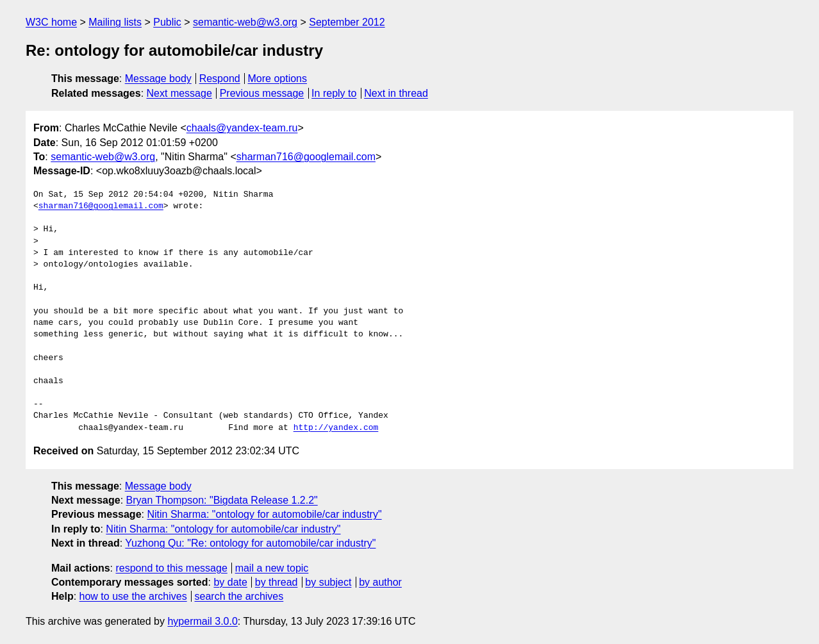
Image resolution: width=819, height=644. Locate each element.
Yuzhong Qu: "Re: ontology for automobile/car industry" (250, 543)
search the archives (239, 596)
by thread (277, 582)
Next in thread (396, 93)
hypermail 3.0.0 (202, 621)
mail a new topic (272, 568)
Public (167, 22)
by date (230, 582)
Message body (158, 78)
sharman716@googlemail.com (306, 157)
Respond (220, 78)
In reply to (334, 93)
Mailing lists (115, 22)
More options (278, 78)
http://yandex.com (336, 428)
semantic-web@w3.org (245, 22)
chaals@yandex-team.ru (242, 128)
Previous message (262, 93)
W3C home (51, 22)
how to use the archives (133, 596)
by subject (328, 582)
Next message (179, 93)
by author (380, 582)
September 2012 (347, 22)
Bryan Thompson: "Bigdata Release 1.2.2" (222, 500)
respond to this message (171, 568)
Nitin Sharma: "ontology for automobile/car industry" (264, 514)
